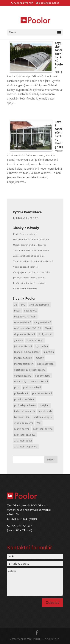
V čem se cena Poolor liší (26, 267)
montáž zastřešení (24, 364)
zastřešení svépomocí (26, 447)
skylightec (45, 405)
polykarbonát (21, 393)
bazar (17, 311)
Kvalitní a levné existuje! (25, 234)
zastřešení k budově (25, 435)
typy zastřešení (22, 417)
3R (15, 305)
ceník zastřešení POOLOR (28, 328)
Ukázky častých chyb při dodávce (30, 245)
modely (40, 358)
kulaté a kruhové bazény (27, 352)
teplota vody (45, 411)
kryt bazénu (42, 346)
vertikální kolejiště (43, 417)
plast (17, 387)
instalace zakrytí (35, 340)
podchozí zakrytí (32, 387)
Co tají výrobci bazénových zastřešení (32, 272)
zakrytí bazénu (22, 429)
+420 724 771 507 (27, 218)
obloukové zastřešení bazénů (30, 370)
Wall (39, 423)
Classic (48, 328)
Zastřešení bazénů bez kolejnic (29, 256)
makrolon (49, 352)
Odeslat (52, 602)
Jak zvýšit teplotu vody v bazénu (29, 278)
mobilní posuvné (23, 358)
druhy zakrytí (45, 334)
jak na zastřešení (23, 346)
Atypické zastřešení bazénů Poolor (59, 56)
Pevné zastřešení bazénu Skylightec (59, 134)
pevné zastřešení (39, 382)
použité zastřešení (42, 393)
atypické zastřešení (39, 305)
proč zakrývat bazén (25, 405)
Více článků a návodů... (26, 289)
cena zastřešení (22, 322)
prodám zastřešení (24, 399)
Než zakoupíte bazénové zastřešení (31, 239)
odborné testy (43, 376)
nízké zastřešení (46, 364)
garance (18, 340)
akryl (23, 305)
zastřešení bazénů (43, 429)
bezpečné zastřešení (25, 317)
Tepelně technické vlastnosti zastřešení (33, 261)
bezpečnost (30, 311)
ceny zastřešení (42, 322)
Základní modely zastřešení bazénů (31, 250)
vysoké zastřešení (24, 423)
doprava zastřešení (24, 334)
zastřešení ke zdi (23, 441)
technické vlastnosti (24, 411)
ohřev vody (20, 382)
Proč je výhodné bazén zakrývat (29, 283)
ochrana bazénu (23, 376)
